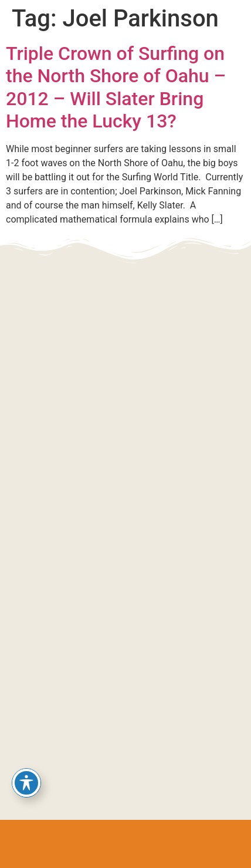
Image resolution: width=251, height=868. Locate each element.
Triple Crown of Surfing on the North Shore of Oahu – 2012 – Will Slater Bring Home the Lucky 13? (116, 87)
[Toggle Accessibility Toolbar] (26, 783)
